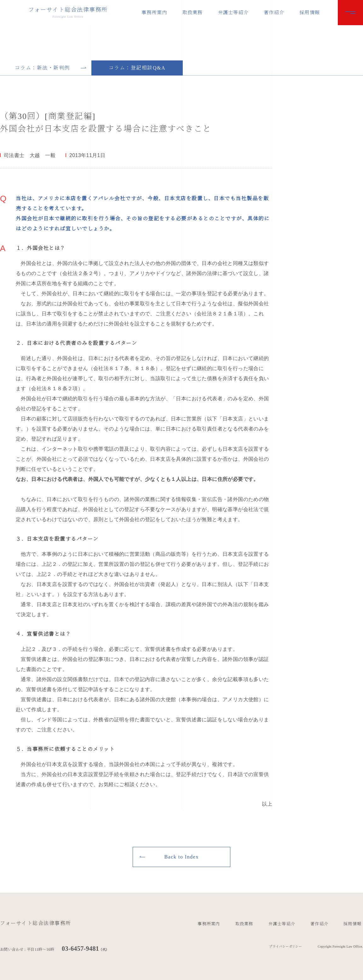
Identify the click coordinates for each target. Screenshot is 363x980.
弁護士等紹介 (233, 13)
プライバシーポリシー (285, 946)
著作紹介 (274, 13)
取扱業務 (193, 13)
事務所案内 (154, 13)
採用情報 (310, 13)
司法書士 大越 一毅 (30, 156)
